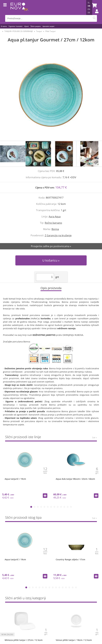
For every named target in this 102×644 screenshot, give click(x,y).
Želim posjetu (36, 26)
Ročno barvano (53, 223)
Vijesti (27, 26)
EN (89, 9)
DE (89, 13)
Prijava (95, 14)
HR (89, 6)
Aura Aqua (55, 217)
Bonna (55, 229)
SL (89, 3)
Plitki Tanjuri (50, 31)
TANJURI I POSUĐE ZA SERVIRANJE (19, 31)
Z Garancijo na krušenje (58, 235)
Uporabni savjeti (48, 26)
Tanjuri (39, 31)
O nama (4, 26)
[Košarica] (94, 5)
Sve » (94, 437)
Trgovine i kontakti (16, 26)
